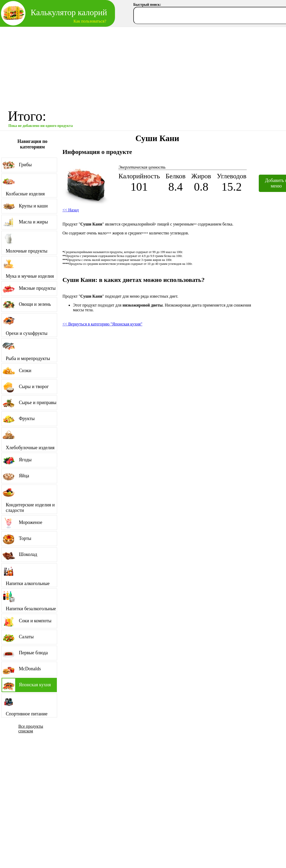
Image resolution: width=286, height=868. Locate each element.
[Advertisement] (143, 66)
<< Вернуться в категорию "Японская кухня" (102, 324)
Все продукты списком (31, 729)
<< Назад (70, 210)
